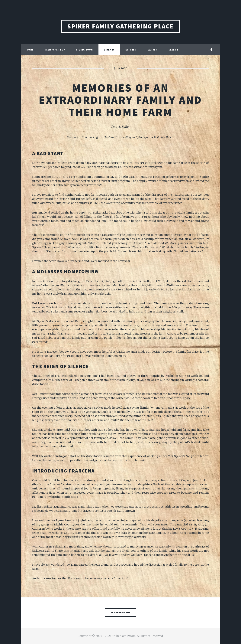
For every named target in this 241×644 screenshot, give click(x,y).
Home (30, 50)
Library (109, 50)
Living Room (85, 50)
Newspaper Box (55, 50)
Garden (153, 50)
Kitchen (131, 50)
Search (173, 50)
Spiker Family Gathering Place (120, 26)
